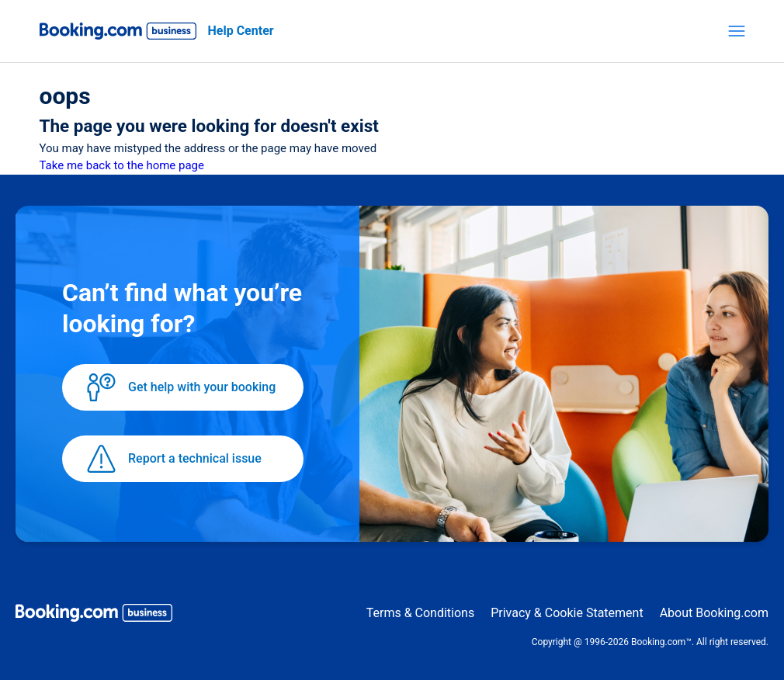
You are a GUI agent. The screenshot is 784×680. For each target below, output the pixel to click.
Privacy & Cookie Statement (567, 613)
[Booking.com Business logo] (94, 616)
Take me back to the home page (122, 165)
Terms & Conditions (421, 613)
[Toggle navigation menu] (737, 31)
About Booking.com (714, 613)
